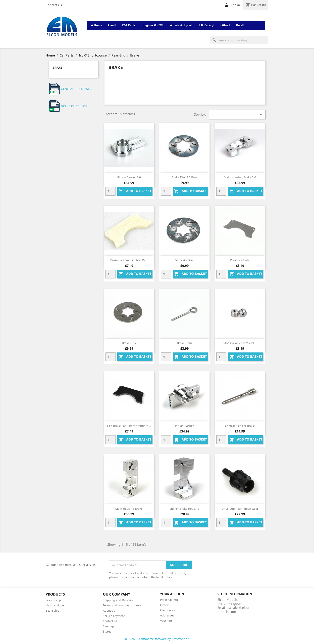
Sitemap (108, 626)
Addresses (167, 615)
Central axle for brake (240, 426)
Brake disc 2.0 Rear (185, 177)
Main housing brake (129, 509)
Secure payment (114, 616)
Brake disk (129, 343)
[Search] (239, 40)
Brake (57, 68)
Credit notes (168, 610)
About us (109, 611)
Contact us (54, 5)
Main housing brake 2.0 (240, 177)
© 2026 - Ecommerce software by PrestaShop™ (157, 639)
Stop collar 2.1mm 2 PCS (240, 343)
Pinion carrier (185, 426)
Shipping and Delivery (118, 600)
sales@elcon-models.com (234, 610)
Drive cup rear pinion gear (240, 509)
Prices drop (53, 600)
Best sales (52, 611)
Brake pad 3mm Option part (129, 260)
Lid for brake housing (185, 509)
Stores (107, 631)
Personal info (169, 600)
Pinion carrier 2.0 (129, 177)
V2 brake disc (184, 260)
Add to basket (135, 191)
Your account (173, 594)
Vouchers (166, 621)
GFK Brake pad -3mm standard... (129, 426)
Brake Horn (185, 343)
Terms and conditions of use (122, 605)
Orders (165, 605)
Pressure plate (240, 260)
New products (55, 605)
